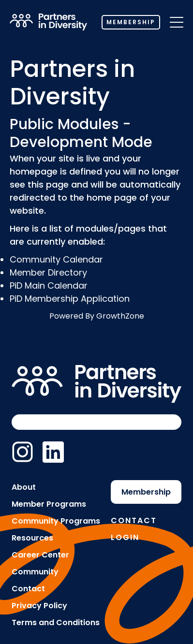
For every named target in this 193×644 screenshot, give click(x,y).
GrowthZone (120, 316)
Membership (131, 22)
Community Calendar (56, 259)
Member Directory (48, 272)
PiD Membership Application (70, 299)
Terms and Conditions (56, 622)
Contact (28, 589)
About (24, 487)
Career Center (40, 555)
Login (125, 537)
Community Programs (56, 521)
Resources (32, 538)
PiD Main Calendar (49, 285)
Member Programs (49, 504)
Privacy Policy (39, 606)
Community (35, 572)
